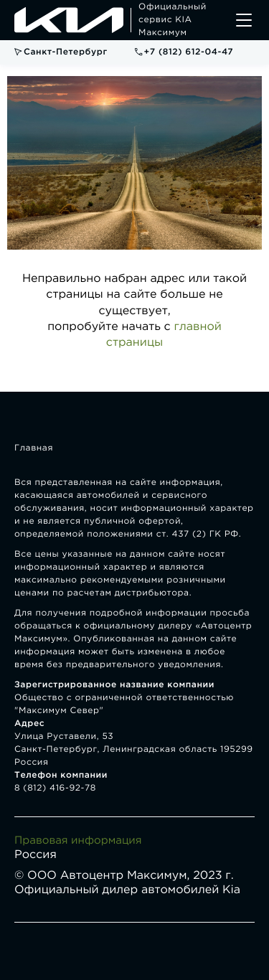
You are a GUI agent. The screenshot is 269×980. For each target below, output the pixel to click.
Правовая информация (78, 841)
